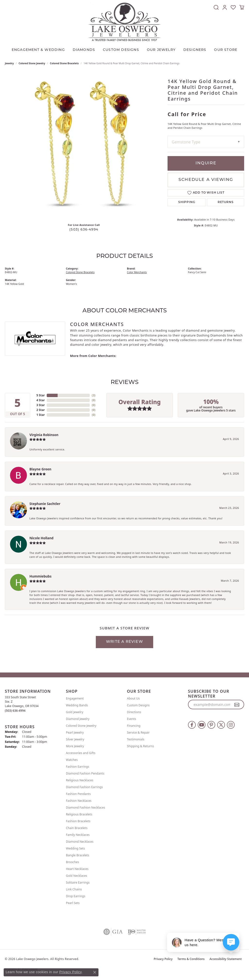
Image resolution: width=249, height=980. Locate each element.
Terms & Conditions (191, 959)
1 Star (41, 415)
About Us (133, 698)
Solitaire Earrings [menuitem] (78, 882)
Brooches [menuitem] (72, 862)
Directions (134, 712)
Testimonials (136, 739)
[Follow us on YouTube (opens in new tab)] (202, 725)
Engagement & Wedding (38, 50)
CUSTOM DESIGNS (121, 50)
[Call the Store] (15, 711)
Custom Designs (138, 705)
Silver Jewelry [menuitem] (75, 739)
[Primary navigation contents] (124, 49)
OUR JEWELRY (161, 50)
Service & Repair (138, 733)
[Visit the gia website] (113, 932)
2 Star (41, 410)
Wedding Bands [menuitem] (77, 705)
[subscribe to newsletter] (237, 705)
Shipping (187, 202)
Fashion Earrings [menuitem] (78, 767)
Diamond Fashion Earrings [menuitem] (84, 787)
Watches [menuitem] (72, 760)
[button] (216, 7)
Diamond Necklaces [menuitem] (80, 842)
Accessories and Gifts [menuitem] (81, 753)
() (93, 395)
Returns (226, 202)
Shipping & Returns (140, 746)
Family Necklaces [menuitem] (78, 835)
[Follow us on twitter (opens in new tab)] (221, 725)
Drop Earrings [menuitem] (76, 896)
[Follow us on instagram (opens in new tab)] (231, 725)
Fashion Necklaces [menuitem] (79, 801)
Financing (134, 726)
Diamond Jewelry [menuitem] (78, 719)
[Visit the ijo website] (137, 932)
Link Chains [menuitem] (74, 889)
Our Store (226, 50)
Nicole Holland (41, 538)
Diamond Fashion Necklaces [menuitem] (85, 807)
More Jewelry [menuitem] (75, 746)
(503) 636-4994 (84, 230)
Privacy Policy (163, 959)
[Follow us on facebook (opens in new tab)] (192, 725)
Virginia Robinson (44, 435)
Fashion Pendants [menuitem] (78, 794)
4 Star (41, 400)
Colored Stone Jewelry (32, 63)
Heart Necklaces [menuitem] (77, 869)
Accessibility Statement (226, 959)
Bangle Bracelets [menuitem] (78, 855)
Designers (195, 50)
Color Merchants (137, 272)
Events (132, 719)
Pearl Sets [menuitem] (73, 903)
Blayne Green (40, 469)
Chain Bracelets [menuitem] (77, 828)
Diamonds (84, 50)
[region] (84, 146)
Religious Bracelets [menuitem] (79, 814)
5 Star (41, 395)
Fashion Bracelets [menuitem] (78, 821)
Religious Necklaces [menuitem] (80, 780)
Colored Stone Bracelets (64, 63)
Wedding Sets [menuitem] (75, 848)
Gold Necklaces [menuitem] (76, 876)
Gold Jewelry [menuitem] (75, 712)
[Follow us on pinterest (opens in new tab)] (211, 725)
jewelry (9, 63)
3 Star (41, 405)
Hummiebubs (40, 576)
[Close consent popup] (95, 972)
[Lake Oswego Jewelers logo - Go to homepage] (124, 22)
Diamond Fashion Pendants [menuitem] (85, 773)
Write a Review (124, 642)
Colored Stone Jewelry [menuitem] (81, 726)
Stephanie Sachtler (45, 504)
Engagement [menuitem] (75, 698)
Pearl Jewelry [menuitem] (75, 733)
